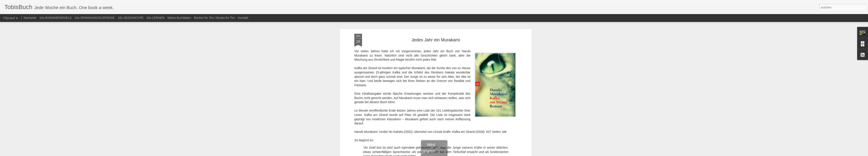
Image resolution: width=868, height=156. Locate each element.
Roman (441, 86)
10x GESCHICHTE (131, 18)
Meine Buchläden (179, 18)
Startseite (30, 18)
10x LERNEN (155, 18)
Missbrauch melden (465, 154)
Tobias (461, 81)
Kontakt (243, 18)
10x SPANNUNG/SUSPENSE (95, 18)
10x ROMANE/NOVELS (55, 18)
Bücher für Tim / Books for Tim (214, 18)
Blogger (450, 154)
